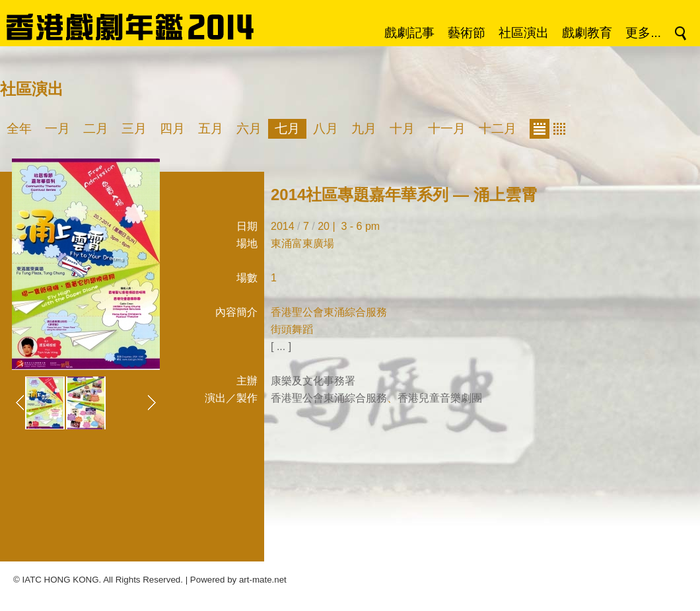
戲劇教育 (587, 33)
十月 (402, 128)
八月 (326, 128)
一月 (57, 128)
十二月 (498, 128)
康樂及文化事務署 (313, 381)
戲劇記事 (409, 33)
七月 (287, 128)
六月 (249, 128)
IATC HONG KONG (61, 580)
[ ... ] (281, 346)
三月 (134, 128)
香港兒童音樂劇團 (440, 398)
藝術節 (467, 33)
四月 (172, 128)
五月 (211, 128)
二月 (96, 128)
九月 (364, 128)
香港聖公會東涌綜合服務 (329, 398)
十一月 (447, 128)
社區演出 (524, 33)
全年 (19, 128)
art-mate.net (263, 580)
